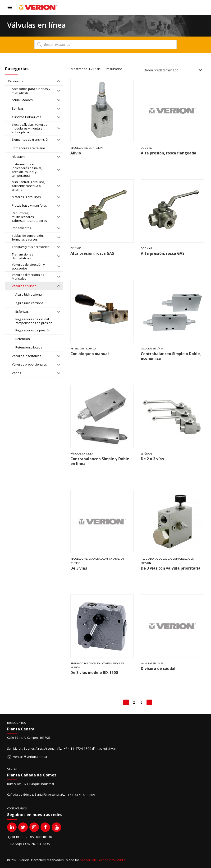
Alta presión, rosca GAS (92, 253)
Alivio (76, 153)
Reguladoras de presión (87, 148)
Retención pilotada (83, 349)
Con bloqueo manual (90, 354)
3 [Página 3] (142, 702)
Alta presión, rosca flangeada (169, 153)
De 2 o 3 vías (152, 459)
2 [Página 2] (134, 702)
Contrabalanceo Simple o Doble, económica (171, 356)
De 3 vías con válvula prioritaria (171, 568)
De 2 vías (146, 148)
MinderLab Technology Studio (103, 860)
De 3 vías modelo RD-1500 (94, 673)
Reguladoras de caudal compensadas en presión (97, 561)
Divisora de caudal (158, 669)
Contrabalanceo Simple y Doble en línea (100, 461)
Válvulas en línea (152, 349)
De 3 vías (146, 248)
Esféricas (147, 454)
